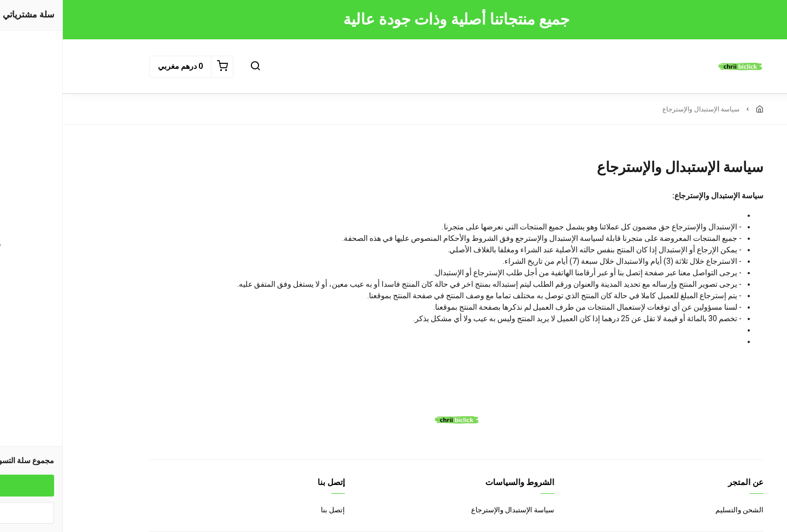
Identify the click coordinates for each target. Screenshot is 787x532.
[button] (192, 67)
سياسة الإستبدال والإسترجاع (450, 510)
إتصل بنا (270, 510)
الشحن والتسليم (677, 510)
